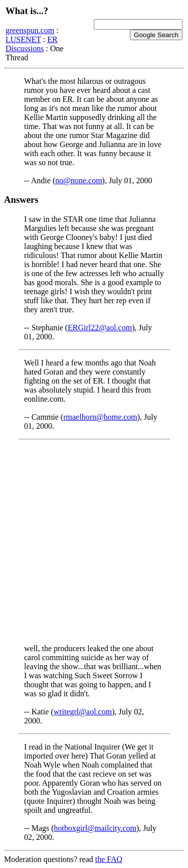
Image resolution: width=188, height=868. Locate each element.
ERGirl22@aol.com (100, 328)
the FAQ (109, 859)
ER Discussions (32, 44)
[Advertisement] (94, 542)
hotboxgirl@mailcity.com (95, 828)
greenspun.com (30, 30)
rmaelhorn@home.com (100, 417)
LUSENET (23, 39)
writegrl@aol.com (83, 712)
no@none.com (78, 180)
